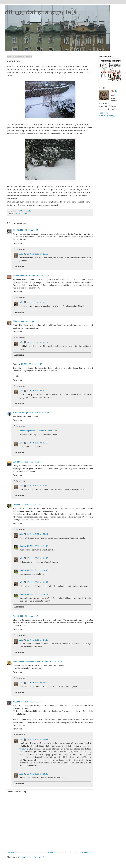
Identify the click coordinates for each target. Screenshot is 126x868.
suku (21, 214)
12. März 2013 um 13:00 (31, 505)
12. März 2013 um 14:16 (38, 546)
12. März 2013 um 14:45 (37, 558)
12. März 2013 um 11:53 (37, 302)
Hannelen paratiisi (27, 431)
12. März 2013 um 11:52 (37, 254)
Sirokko (16, 462)
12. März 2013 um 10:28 (38, 276)
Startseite (50, 853)
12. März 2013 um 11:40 (47, 431)
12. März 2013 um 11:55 (37, 391)
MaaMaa (16, 702)
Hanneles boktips (21, 413)
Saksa (16, 214)
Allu (21, 254)
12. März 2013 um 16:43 (37, 740)
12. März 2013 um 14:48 (37, 640)
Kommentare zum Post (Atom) (31, 857)
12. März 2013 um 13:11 (37, 534)
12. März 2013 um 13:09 (37, 486)
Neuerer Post (13, 853)
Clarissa (16, 505)
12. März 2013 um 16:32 (37, 683)
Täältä (22, 749)
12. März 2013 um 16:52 (38, 594)
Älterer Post (87, 853)
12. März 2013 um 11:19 (32, 364)
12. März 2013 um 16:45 (38, 570)
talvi (25, 214)
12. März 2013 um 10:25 (28, 230)
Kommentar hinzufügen (18, 792)
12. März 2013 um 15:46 (31, 702)
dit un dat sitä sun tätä (41, 12)
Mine (15, 321)
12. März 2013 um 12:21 (31, 462)
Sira (15, 230)
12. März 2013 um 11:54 (37, 343)
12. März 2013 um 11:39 (39, 413)
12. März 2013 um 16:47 (37, 582)
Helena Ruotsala (20, 276)
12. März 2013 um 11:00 (29, 321)
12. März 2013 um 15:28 (51, 662)
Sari (15, 616)
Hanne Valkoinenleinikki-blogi (26, 662)
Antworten (18, 243)
